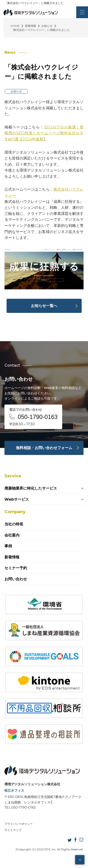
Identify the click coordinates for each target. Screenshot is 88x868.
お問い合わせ (16, 579)
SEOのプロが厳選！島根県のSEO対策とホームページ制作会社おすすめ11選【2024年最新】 (44, 133)
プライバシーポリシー (19, 824)
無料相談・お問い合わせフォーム (44, 448)
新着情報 (12, 557)
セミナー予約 (16, 568)
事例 (8, 546)
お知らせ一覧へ (44, 306)
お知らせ (16, 91)
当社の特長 (14, 524)
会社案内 (12, 535)
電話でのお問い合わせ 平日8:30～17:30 (33, 417)
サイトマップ (13, 830)
